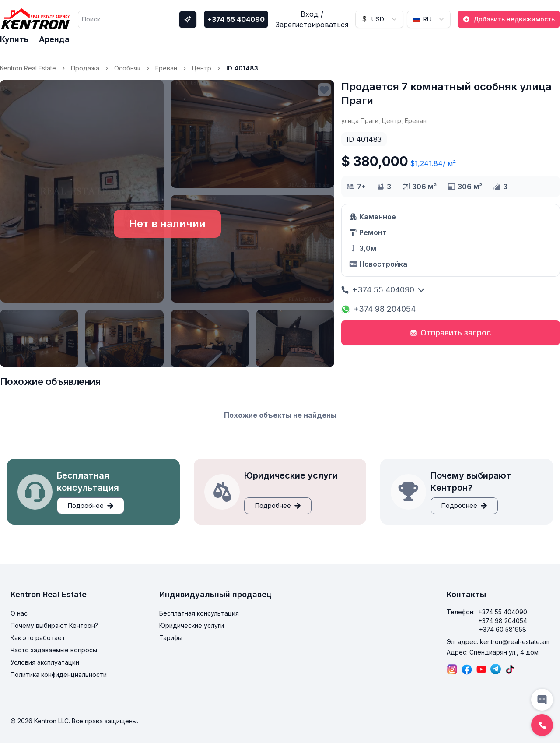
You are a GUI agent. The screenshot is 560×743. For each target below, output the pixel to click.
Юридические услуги (192, 625)
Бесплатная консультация (199, 613)
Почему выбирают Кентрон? (54, 625)
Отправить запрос (451, 333)
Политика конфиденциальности (59, 674)
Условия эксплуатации (45, 662)
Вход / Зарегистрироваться (312, 19)
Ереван (166, 68)
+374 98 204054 (378, 309)
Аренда (54, 39)
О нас (19, 613)
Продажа (85, 68)
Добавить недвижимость (509, 19)
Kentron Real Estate (28, 68)
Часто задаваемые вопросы (54, 650)
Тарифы (171, 638)
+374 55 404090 (236, 19)
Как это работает (38, 638)
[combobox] (379, 19)
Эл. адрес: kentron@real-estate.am (498, 642)
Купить (14, 39)
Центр (202, 68)
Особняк (127, 68)
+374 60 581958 (503, 629)
